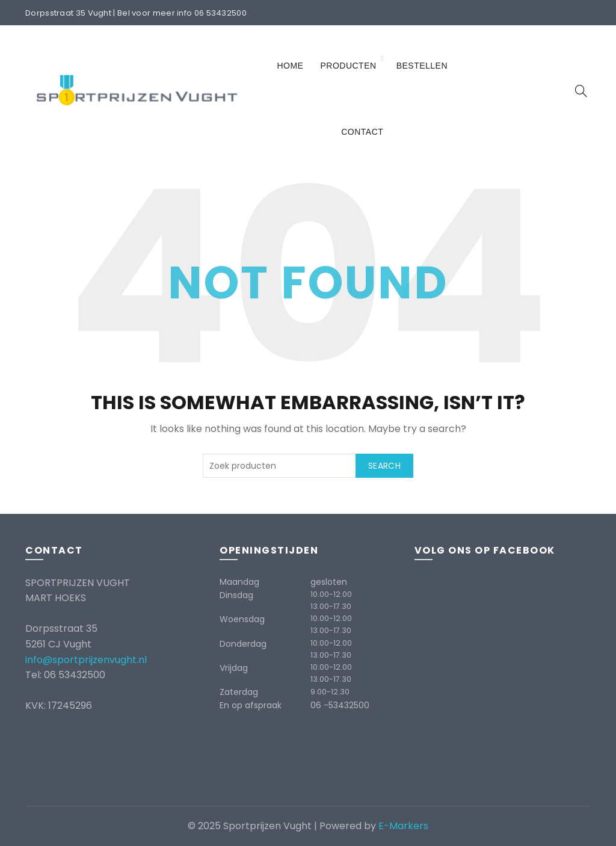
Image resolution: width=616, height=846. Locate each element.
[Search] (581, 91)
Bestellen (422, 66)
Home (290, 66)
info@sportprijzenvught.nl (86, 660)
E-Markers (403, 826)
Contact (362, 132)
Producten (348, 66)
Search (384, 466)
